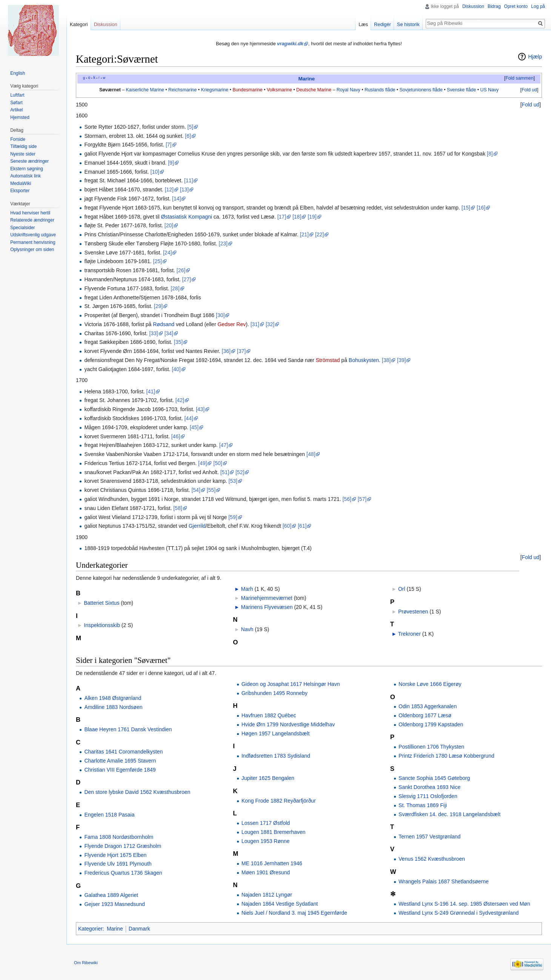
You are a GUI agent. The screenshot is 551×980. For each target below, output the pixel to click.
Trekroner (409, 634)
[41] (151, 391)
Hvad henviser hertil (30, 213)
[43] (200, 409)
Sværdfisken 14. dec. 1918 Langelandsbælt (449, 814)
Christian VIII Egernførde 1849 (120, 770)
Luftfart (17, 95)
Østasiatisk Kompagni (187, 217)
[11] (189, 180)
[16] (481, 208)
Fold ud (529, 90)
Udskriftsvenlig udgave (33, 235)
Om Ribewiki (86, 963)
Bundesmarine (247, 90)
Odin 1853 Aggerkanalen (428, 706)
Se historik (408, 24)
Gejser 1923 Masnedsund (114, 904)
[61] (302, 526)
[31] (255, 324)
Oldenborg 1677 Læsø (425, 715)
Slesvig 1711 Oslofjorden (428, 796)
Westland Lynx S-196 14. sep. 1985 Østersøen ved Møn (464, 904)
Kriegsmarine (215, 90)
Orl (402, 589)
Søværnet (110, 90)
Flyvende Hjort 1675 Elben (115, 855)
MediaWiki (21, 183)
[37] (241, 351)
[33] (153, 333)
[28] (175, 288)
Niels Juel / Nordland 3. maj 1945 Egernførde (294, 913)
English (18, 73)
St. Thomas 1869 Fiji (423, 805)
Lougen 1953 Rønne (266, 841)
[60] (287, 526)
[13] (184, 190)
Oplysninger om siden (32, 250)
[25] (158, 261)
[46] (176, 436)
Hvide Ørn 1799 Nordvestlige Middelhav (288, 724)
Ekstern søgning (27, 169)
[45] (194, 427)
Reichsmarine (182, 90)
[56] (347, 499)
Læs (363, 24)
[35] (178, 342)
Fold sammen (519, 78)
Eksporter (20, 191)
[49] (202, 463)
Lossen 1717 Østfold (266, 823)
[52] (240, 472)
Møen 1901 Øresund (266, 872)
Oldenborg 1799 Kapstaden (431, 724)
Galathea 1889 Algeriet (111, 895)
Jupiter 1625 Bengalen (268, 778)
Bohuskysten (364, 360)
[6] (188, 136)
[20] (169, 225)
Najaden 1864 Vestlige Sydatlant (280, 904)
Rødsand (164, 324)
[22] (319, 234)
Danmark (139, 929)
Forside (18, 139)
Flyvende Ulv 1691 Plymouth (118, 864)
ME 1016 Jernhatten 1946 (272, 863)
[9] (171, 163)
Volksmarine (279, 90)
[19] (312, 217)
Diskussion (473, 6)
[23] (223, 243)
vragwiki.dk (290, 44)
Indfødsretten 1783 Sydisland (276, 756)
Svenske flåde (461, 90)
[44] (189, 418)
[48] (311, 454)
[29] (158, 306)
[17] (282, 217)
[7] (169, 145)
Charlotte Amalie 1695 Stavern (120, 761)
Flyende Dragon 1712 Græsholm (123, 846)
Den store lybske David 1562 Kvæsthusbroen (137, 792)
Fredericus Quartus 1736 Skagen (123, 873)
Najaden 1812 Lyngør (267, 895)
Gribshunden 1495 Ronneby (275, 693)
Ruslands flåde (380, 90)
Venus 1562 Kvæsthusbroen (432, 859)
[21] (304, 234)
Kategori (79, 24)
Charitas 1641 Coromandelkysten (123, 752)
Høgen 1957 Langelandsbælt (276, 733)
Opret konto (516, 6)
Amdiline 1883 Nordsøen (113, 707)
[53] (233, 481)
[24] (167, 253)
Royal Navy (349, 90)
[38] (386, 360)
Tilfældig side (23, 146)
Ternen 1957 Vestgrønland (429, 837)
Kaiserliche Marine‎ (145, 90)
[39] (401, 360)
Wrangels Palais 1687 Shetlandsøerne (444, 881)
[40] (176, 369)
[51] (225, 472)
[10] (155, 172)
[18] (297, 217)
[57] (362, 499)
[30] (220, 315)
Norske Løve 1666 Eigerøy (430, 684)
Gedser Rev (232, 324)
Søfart (16, 103)
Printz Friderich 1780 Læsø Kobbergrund (446, 756)
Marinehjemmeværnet (267, 598)
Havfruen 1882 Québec (269, 715)
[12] (169, 190)
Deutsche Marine (314, 90)
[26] (181, 270)
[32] (270, 324)
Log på (538, 6)
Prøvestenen (413, 612)
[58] (178, 508)
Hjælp (535, 57)
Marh (247, 589)
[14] (176, 199)
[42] (180, 400)
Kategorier (90, 929)
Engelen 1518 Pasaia (109, 815)
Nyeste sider (23, 154)
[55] (211, 490)
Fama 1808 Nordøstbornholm (119, 837)
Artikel (16, 110)
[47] (224, 445)
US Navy (489, 90)
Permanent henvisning (33, 242)
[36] (226, 351)
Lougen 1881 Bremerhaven (274, 832)
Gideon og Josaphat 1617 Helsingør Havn (291, 684)
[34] (169, 333)
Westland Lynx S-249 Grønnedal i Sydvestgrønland (459, 913)
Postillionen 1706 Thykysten (431, 747)
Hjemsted (20, 117)
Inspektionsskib (102, 625)
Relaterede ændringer (32, 220)
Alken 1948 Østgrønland (113, 698)
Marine (306, 79)
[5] (191, 127)
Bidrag (494, 6)
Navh (247, 629)
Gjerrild (197, 526)
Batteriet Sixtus (102, 603)
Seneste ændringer (29, 161)
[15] (466, 208)
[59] (233, 517)
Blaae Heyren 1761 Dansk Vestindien (128, 729)
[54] (196, 490)
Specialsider (22, 228)
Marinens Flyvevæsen (267, 607)
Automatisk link (25, 176)
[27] (187, 279)
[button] (519, 79)
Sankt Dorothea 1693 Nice (429, 787)
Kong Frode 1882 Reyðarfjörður (279, 801)
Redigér (382, 24)
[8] (490, 154)
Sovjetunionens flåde (421, 90)
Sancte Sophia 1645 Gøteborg (434, 778)
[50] (218, 463)
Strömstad (328, 360)
